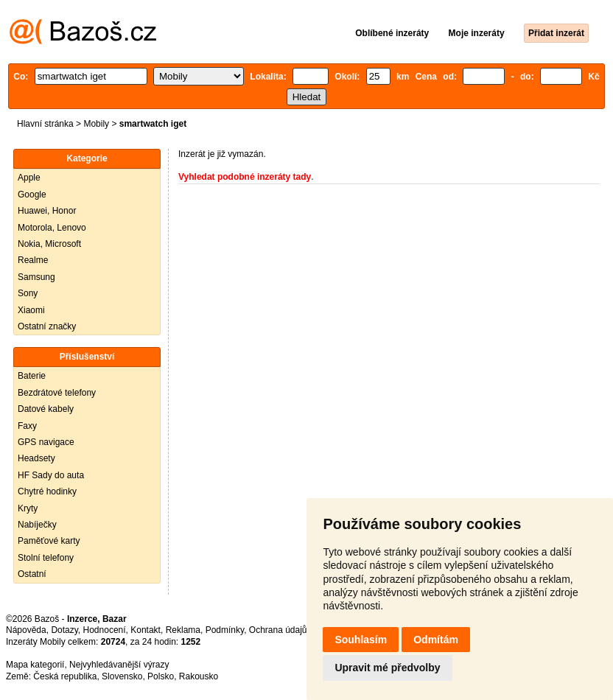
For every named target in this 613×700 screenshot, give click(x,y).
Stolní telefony (46, 558)
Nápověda (26, 630)
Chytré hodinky (47, 491)
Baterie (32, 376)
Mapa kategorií (35, 665)
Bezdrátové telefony (57, 393)
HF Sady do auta (51, 475)
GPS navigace (46, 442)
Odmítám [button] (436, 640)
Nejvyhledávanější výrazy (119, 665)
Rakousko (199, 676)
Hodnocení (105, 630)
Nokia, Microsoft (49, 244)
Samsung (36, 277)
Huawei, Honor (47, 211)
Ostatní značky (47, 326)
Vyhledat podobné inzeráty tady (245, 177)
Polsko (161, 676)
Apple (29, 178)
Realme (33, 260)
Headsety (36, 458)
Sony (28, 293)
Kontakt (146, 630)
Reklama (183, 630)
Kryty (28, 508)
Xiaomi (31, 310)
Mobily (96, 124)
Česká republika (65, 676)
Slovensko (122, 676)
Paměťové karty (49, 541)
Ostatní (32, 574)
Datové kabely (46, 409)
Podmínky (225, 630)
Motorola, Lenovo (52, 228)
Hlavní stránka (45, 124)
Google (32, 195)
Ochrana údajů (278, 630)
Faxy (27, 426)
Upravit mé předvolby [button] (387, 668)
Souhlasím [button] (361, 640)
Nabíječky (37, 525)
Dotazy (64, 630)
